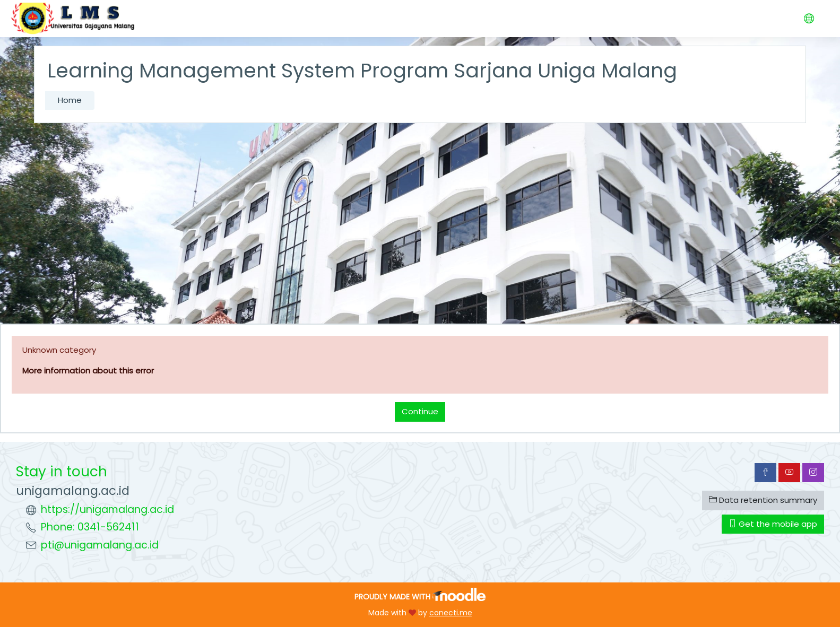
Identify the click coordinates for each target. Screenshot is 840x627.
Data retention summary (763, 500)
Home (70, 100)
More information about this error (88, 371)
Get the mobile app (773, 524)
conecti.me (451, 613)
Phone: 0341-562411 (90, 527)
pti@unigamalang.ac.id (100, 545)
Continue (420, 411)
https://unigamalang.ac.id (107, 510)
